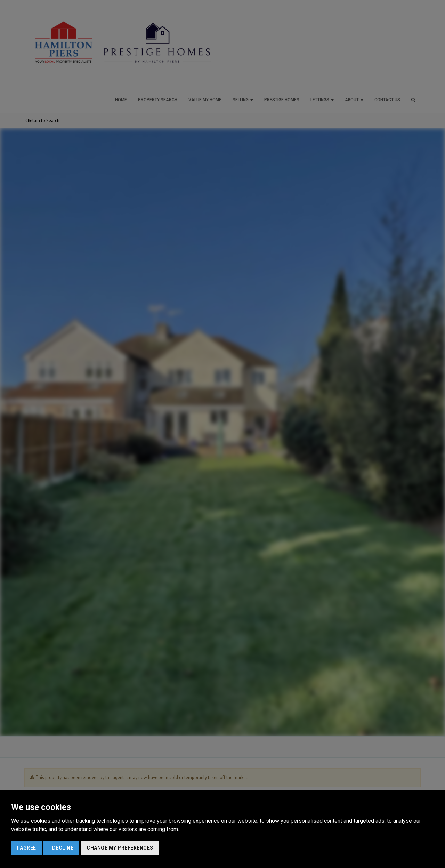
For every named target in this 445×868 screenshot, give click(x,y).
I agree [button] (27, 848)
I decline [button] (62, 848)
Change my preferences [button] (120, 848)
